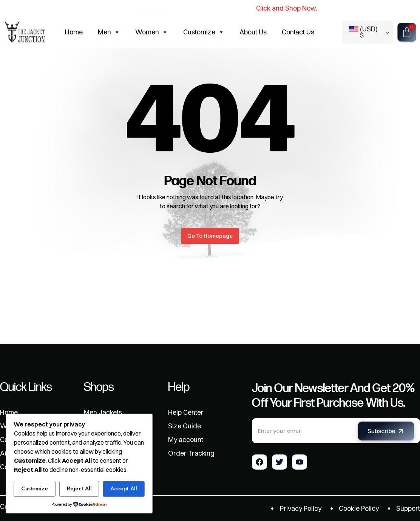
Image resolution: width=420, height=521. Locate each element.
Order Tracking (191, 453)
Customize (204, 32)
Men (109, 32)
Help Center (186, 412)
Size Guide (185, 426)
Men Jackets (103, 412)
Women (152, 32)
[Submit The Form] (386, 433)
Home (74, 32)
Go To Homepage (210, 236)
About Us (253, 32)
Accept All (124, 488)
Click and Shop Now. (286, 8)
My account (186, 440)
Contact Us (298, 32)
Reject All (79, 488)
